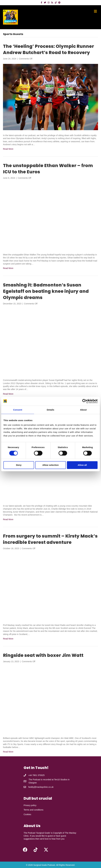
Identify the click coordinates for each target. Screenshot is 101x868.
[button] (25, 850)
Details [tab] (51, 410)
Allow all (82, 465)
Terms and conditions (33, 810)
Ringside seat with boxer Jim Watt (43, 655)
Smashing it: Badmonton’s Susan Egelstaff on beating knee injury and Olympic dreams (46, 291)
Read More (8, 149)
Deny (19, 465)
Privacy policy (30, 805)
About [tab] (83, 410)
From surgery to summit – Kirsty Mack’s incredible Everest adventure (50, 539)
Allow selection (50, 465)
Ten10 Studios (61, 780)
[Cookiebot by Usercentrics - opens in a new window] (84, 401)
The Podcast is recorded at (41, 780)
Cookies (27, 814)
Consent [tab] (18, 410)
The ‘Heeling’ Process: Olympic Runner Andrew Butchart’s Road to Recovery (48, 49)
